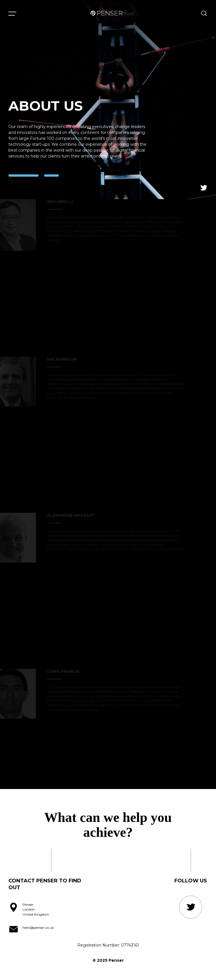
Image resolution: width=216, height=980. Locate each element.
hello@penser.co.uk (38, 928)
